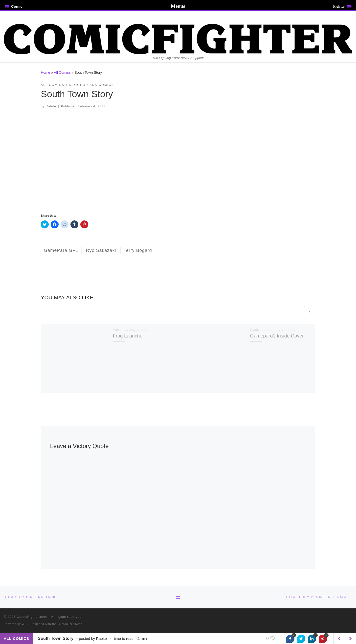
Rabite (51, 106)
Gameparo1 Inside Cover (277, 336)
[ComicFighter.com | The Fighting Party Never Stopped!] (178, 38)
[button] (178, 160)
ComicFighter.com (32, 617)
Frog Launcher (129, 336)
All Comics (62, 72)
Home (45, 72)
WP (24, 624)
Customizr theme (70, 624)
